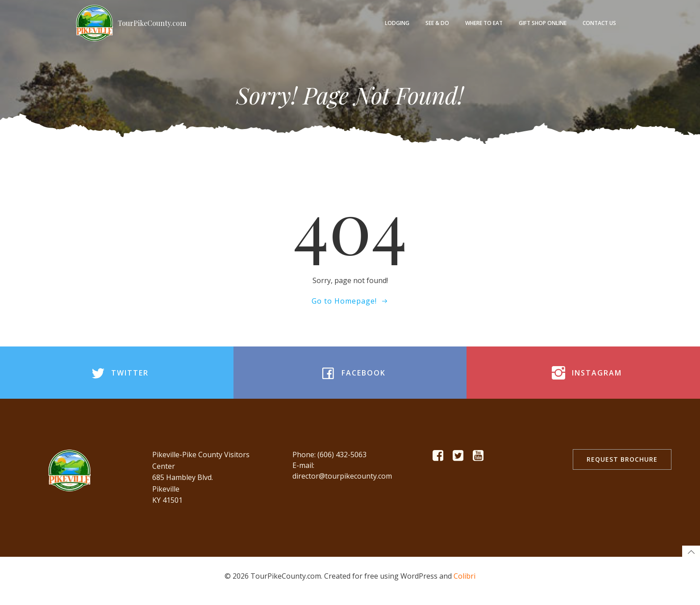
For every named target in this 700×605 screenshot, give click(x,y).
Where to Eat (485, 23)
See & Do (438, 23)
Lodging (398, 23)
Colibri (465, 585)
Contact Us (600, 23)
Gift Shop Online (544, 23)
